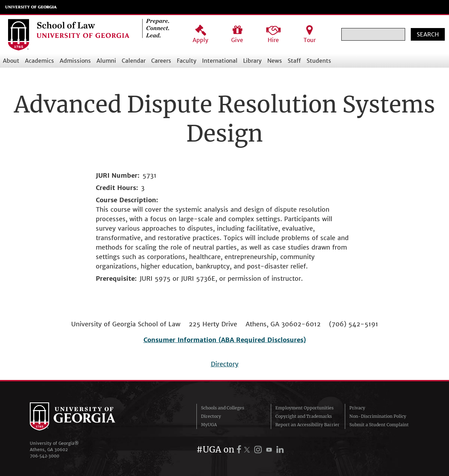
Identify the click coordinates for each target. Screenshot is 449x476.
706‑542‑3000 (45, 456)
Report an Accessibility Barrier (307, 425)
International (220, 61)
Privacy (357, 408)
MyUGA (209, 425)
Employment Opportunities (304, 408)
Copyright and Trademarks (304, 416)
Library (252, 61)
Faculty (187, 61)
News (275, 61)
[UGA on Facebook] (240, 450)
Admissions (75, 61)
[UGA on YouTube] (270, 450)
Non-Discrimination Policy (378, 416)
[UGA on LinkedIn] (280, 450)
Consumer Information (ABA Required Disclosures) (225, 340)
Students (319, 61)
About (11, 61)
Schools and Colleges (223, 408)
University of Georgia (31, 7)
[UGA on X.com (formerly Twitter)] (248, 450)
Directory (225, 364)
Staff (294, 61)
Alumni (106, 61)
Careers (161, 61)
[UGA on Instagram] (259, 450)
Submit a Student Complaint (379, 425)
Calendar (134, 61)
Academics (39, 61)
